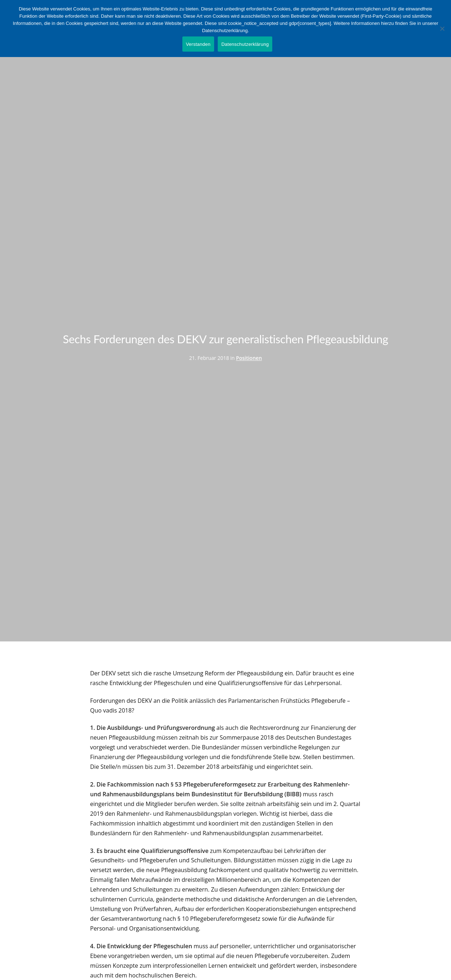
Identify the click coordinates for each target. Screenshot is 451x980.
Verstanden (198, 44)
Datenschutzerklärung (245, 44)
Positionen (249, 358)
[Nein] (442, 29)
